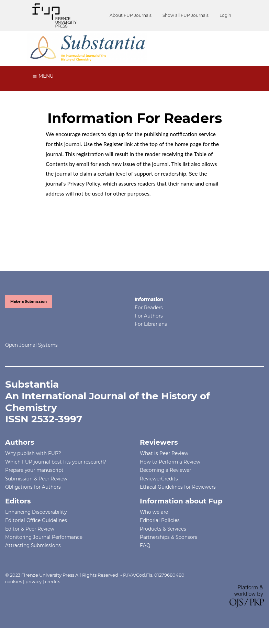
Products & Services (163, 529)
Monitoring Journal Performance (44, 537)
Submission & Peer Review (36, 479)
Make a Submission (29, 302)
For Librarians (151, 324)
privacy (33, 581)
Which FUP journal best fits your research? (56, 462)
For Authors (149, 316)
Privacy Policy (84, 183)
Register (113, 144)
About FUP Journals (131, 15)
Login (225, 15)
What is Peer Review (164, 453)
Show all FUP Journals (186, 15)
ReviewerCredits (159, 479)
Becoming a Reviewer (165, 470)
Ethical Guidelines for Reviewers (178, 487)
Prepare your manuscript (34, 470)
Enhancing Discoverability (36, 512)
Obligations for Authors (33, 487)
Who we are (154, 512)
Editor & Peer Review (30, 529)
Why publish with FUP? (33, 453)
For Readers (149, 308)
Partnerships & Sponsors (169, 537)
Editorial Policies (160, 520)
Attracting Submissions (33, 545)
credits (53, 581)
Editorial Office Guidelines (36, 520)
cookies (14, 581)
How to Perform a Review (170, 462)
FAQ (145, 545)
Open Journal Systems (31, 345)
